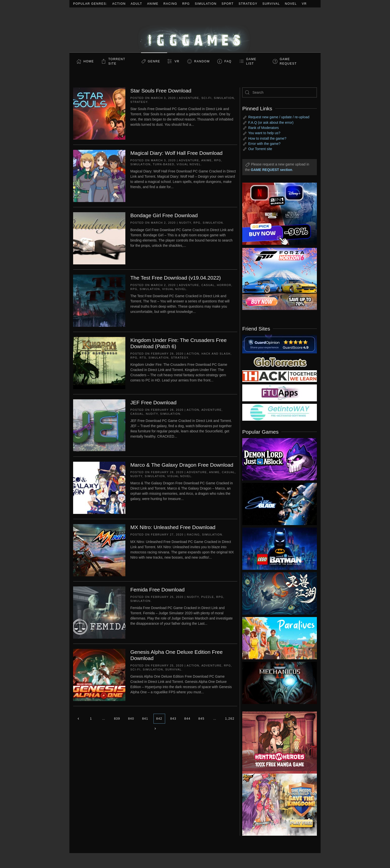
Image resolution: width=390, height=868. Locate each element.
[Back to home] (195, 30)
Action (119, 4)
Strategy (248, 4)
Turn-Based (164, 164)
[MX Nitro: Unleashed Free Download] (99, 550)
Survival (271, 4)
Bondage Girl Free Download (164, 215)
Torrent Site (117, 61)
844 (187, 719)
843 (173, 719)
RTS (143, 358)
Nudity (185, 223)
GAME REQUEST (288, 61)
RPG (186, 4)
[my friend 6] (280, 393)
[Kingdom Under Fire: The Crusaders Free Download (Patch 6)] (99, 363)
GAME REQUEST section (271, 170)
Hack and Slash (216, 354)
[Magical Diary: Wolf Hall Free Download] (99, 176)
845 (202, 719)
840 (131, 719)
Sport (228, 4)
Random (202, 61)
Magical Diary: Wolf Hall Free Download (176, 153)
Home (89, 61)
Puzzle (208, 597)
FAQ (228, 61)
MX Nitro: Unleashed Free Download (173, 527)
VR (304, 4)
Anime (153, 4)
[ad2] (277, 743)
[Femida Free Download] (99, 612)
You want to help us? (264, 133)
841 (145, 719)
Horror (224, 285)
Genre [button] (154, 61)
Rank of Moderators (264, 128)
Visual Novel (189, 164)
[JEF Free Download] (99, 425)
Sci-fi (207, 98)
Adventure (189, 98)
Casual (208, 285)
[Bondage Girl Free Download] (99, 238)
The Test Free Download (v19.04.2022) (176, 278)
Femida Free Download (157, 590)
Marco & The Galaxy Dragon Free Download (182, 465)
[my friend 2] (280, 362)
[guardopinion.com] (280, 344)
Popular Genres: (90, 4)
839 (117, 719)
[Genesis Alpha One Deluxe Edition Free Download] (99, 675)
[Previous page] (78, 719)
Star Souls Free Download (161, 91)
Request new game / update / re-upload (279, 117)
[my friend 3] (280, 376)
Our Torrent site (260, 149)
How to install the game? (267, 138)
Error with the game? (264, 144)
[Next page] (155, 729)
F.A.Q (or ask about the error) (271, 123)
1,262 (230, 719)
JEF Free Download (153, 402)
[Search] (280, 92)
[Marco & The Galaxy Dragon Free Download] (99, 488)
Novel (291, 4)
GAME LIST (251, 61)
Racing (170, 4)
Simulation (206, 4)
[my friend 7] (280, 412)
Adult (137, 4)
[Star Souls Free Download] (99, 113)
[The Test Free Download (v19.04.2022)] (99, 300)
